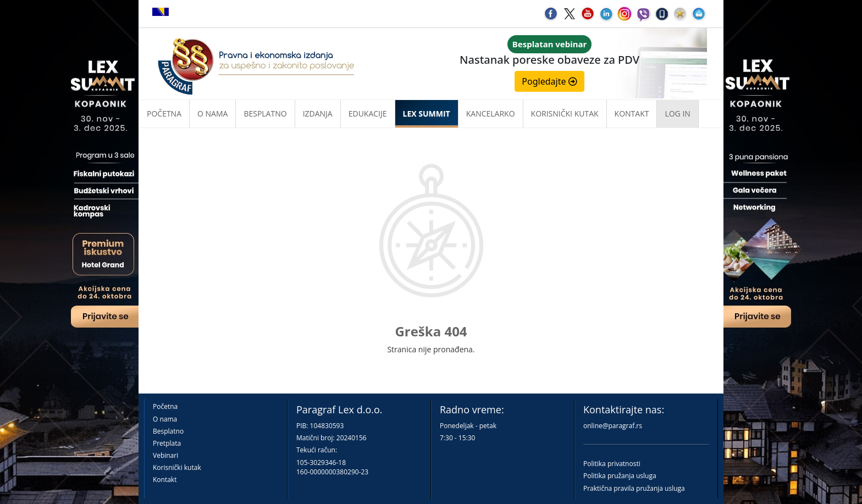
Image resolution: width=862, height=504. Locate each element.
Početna (164, 113)
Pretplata (167, 443)
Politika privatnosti (612, 464)
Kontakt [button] (632, 113)
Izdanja (318, 113)
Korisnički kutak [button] (565, 113)
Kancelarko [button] (491, 113)
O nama (212, 113)
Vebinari (165, 455)
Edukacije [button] (368, 113)
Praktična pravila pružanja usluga (634, 488)
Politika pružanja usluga (620, 476)
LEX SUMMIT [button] (427, 113)
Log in (677, 113)
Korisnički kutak (177, 467)
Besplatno (265, 113)
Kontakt (165, 480)
